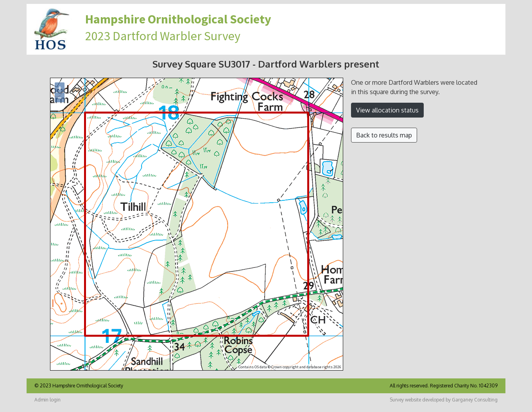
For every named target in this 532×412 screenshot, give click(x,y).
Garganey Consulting (475, 400)
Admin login (47, 400)
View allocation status (387, 110)
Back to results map (384, 135)
